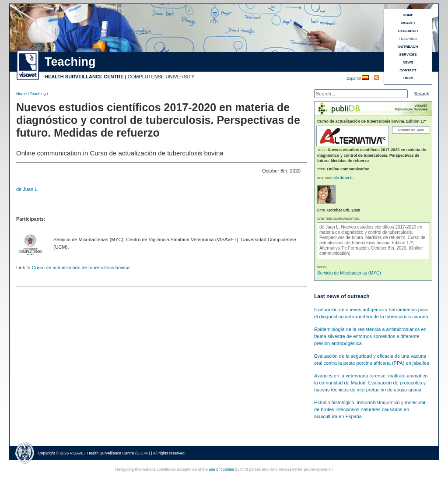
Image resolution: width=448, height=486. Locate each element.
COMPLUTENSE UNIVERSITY (161, 77)
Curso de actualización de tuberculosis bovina (80, 268)
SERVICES (408, 55)
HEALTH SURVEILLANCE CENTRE (84, 77)
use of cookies (221, 469)
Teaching (38, 94)
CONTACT (408, 70)
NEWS (408, 62)
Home (21, 94)
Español (354, 78)
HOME (408, 15)
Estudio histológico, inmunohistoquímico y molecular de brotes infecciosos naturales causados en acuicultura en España (370, 409)
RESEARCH (408, 31)
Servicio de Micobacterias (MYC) (349, 273)
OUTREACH (408, 47)
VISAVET (408, 23)
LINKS (408, 78)
